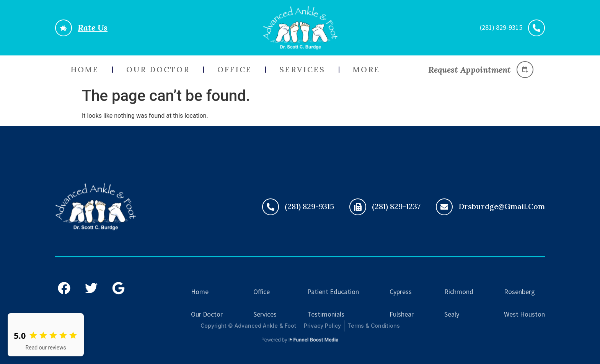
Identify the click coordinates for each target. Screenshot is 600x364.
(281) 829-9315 (309, 206)
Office (235, 69)
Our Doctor (158, 69)
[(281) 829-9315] (271, 207)
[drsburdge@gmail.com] (444, 207)
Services (302, 69)
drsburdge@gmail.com (502, 206)
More (366, 69)
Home (85, 69)
